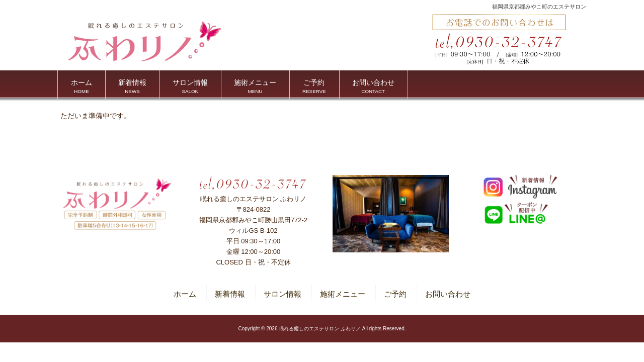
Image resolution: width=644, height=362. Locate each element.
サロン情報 (283, 294)
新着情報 (230, 294)
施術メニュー (343, 294)
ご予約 (395, 294)
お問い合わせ (448, 294)
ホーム (185, 294)
